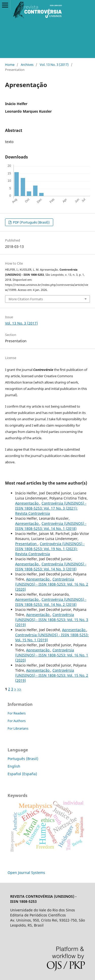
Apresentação (27, 503)
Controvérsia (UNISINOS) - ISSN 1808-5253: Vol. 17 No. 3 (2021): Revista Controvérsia (51, 508)
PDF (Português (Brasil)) (31, 222)
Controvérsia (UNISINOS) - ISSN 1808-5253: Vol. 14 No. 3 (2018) (51, 566)
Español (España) (22, 774)
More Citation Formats (26, 299)
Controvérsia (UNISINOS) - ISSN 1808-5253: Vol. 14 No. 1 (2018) (51, 526)
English (14, 766)
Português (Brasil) (23, 759)
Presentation (26, 544)
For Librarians (18, 728)
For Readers (17, 713)
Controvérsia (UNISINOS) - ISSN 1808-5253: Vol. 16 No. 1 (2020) (52, 655)
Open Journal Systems (26, 873)
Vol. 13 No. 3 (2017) (54, 65)
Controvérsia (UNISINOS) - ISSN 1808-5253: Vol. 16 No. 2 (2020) (52, 584)
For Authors (17, 721)
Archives (27, 65)
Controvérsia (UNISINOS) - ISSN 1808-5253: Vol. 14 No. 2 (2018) (51, 602)
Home (10, 65)
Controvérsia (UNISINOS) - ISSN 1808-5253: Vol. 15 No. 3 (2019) (52, 620)
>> (19, 689)
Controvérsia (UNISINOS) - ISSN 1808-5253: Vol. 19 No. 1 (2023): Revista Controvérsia (50, 549)
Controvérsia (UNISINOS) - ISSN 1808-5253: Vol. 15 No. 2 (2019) (52, 675)
